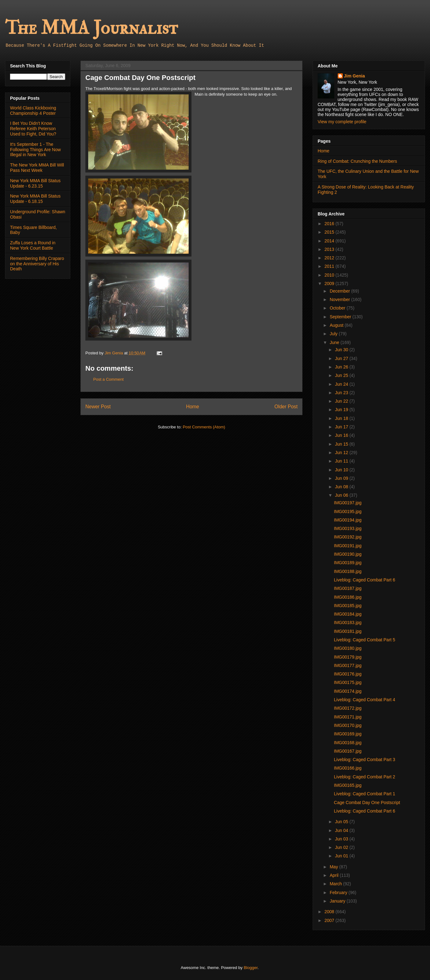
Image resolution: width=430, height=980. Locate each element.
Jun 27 (342, 358)
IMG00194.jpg (348, 520)
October (338, 308)
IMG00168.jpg (348, 743)
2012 (330, 258)
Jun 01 (342, 856)
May (334, 867)
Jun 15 (342, 444)
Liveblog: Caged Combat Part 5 (365, 640)
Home (193, 407)
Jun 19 (342, 410)
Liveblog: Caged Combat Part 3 (365, 760)
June (335, 342)
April (335, 875)
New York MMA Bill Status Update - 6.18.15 (35, 199)
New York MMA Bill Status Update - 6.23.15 (35, 183)
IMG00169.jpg (348, 734)
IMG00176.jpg (348, 674)
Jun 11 (342, 461)
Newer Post (98, 407)
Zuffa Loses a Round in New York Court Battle (33, 245)
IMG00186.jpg (348, 597)
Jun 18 (342, 418)
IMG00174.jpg (348, 691)
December (340, 291)
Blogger (250, 968)
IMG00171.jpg (348, 717)
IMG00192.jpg (348, 537)
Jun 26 (342, 367)
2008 (330, 912)
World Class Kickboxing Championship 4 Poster (33, 111)
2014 (330, 241)
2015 (330, 232)
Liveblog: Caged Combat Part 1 (365, 794)
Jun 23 (342, 393)
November (340, 299)
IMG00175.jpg (348, 682)
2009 (330, 283)
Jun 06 (342, 495)
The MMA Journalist (91, 28)
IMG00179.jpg (348, 657)
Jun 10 (342, 470)
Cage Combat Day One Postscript (367, 803)
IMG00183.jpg (348, 622)
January (338, 901)
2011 (330, 266)
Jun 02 (342, 847)
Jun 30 (342, 350)
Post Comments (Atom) (204, 427)
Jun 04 (342, 830)
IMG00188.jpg (348, 571)
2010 (330, 275)
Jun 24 (342, 384)
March (336, 884)
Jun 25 (342, 375)
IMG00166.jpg (348, 768)
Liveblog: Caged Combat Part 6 (365, 580)
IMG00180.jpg (348, 648)
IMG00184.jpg (348, 614)
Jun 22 (342, 401)
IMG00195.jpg (348, 511)
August (337, 325)
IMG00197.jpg (348, 503)
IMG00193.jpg (348, 528)
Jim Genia (355, 76)
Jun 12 (342, 453)
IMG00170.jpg (348, 725)
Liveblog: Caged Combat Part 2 (365, 777)
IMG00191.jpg (348, 546)
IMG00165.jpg (348, 785)
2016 (330, 224)
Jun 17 (342, 427)
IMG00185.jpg (348, 606)
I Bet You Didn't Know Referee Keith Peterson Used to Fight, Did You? (33, 129)
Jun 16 (342, 435)
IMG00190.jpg (348, 554)
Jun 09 (342, 478)
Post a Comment (108, 379)
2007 (330, 920)
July (334, 334)
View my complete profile (342, 122)
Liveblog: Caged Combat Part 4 (365, 700)
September (341, 317)
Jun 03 (342, 839)
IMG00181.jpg (348, 631)
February (339, 893)
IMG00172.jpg (348, 708)
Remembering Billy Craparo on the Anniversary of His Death (37, 264)
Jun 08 (342, 487)
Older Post (286, 407)
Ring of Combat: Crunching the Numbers (357, 161)
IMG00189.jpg (348, 563)
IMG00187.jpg (348, 588)
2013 (330, 249)
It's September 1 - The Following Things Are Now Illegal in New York (35, 150)
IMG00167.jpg (348, 751)
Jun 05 (342, 822)
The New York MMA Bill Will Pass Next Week (37, 168)
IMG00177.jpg (348, 665)
